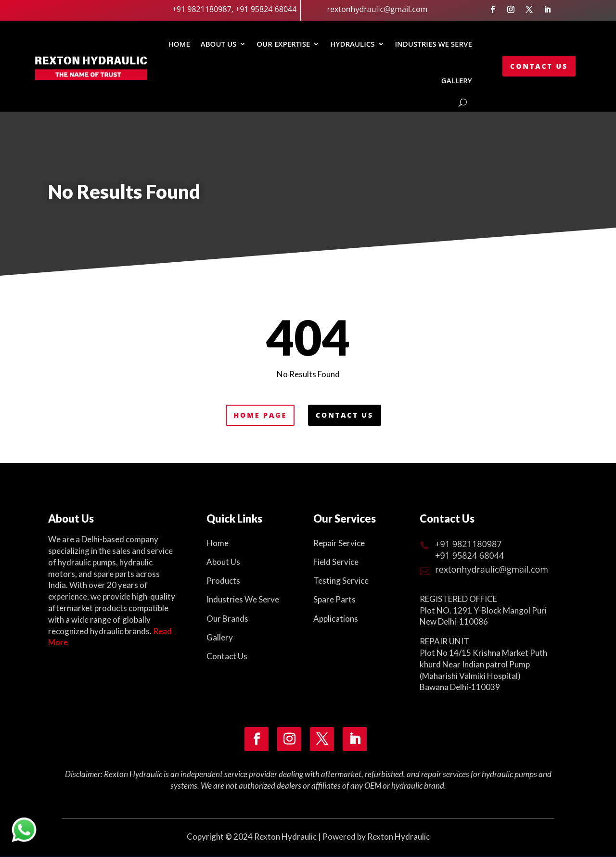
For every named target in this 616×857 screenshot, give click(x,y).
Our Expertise (283, 44)
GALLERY (457, 80)
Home (179, 44)
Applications (336, 619)
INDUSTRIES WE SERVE (434, 44)
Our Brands (227, 619)
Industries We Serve (243, 599)
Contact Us (539, 66)
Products (223, 581)
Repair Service (339, 543)
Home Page (260, 415)
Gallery (220, 637)
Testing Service (341, 581)
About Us (219, 44)
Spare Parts (334, 599)
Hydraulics (352, 44)
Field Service (336, 562)
